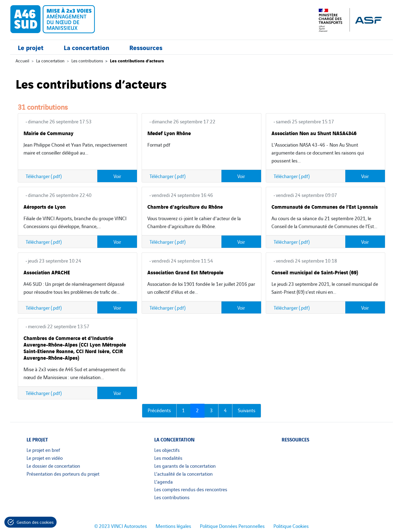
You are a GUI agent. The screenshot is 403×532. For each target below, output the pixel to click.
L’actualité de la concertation (183, 473)
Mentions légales (173, 526)
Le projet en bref (43, 450)
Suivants (247, 410)
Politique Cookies (291, 526)
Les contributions (87, 60)
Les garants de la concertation (185, 466)
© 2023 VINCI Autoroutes (121, 526)
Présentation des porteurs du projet (63, 473)
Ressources (146, 49)
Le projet (31, 49)
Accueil (22, 60)
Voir (117, 176)
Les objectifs (167, 450)
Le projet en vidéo (45, 458)
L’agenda (163, 481)
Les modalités (168, 458)
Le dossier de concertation (53, 466)
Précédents (159, 410)
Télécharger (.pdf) (44, 176)
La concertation (87, 49)
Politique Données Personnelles (232, 526)
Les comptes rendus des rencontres (191, 489)
